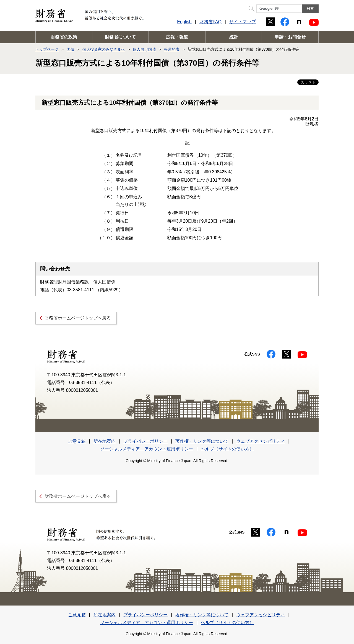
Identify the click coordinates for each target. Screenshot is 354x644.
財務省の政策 (64, 37)
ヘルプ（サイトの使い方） (227, 449)
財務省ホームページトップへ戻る (78, 318)
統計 (234, 37)
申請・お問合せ (290, 37)
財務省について (120, 37)
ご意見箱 (77, 441)
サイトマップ (243, 22)
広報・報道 (177, 37)
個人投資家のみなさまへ (104, 49)
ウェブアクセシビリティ (261, 441)
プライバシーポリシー (145, 441)
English (184, 22)
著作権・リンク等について (202, 441)
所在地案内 (105, 441)
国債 (71, 49)
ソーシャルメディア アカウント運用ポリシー (147, 449)
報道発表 (172, 49)
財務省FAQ (210, 22)
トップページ (47, 49)
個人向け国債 (144, 49)
